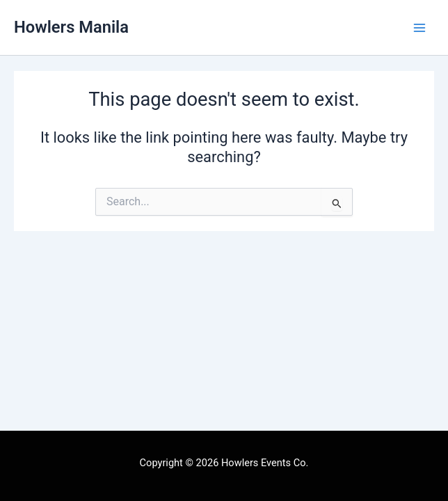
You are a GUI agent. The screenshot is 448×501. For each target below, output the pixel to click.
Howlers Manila (71, 27)
